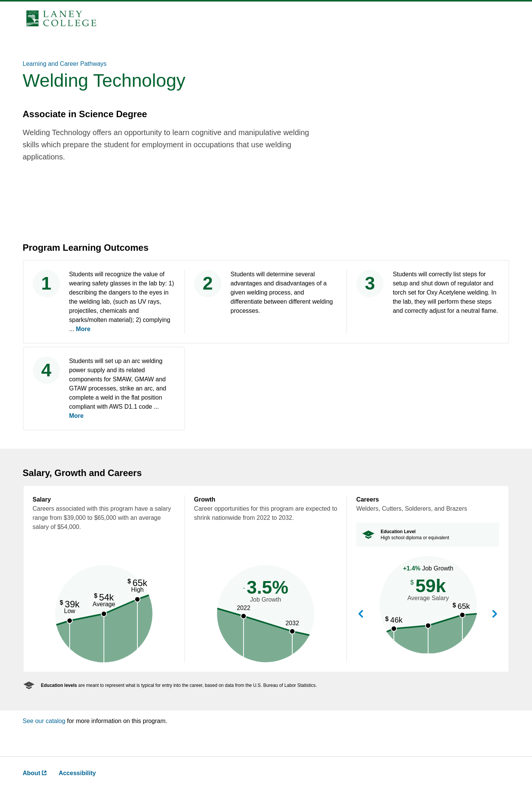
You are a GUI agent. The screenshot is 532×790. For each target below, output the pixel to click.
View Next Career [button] (495, 614)
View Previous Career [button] (361, 614)
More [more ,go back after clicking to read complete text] (83, 329)
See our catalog (45, 721)
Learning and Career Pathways (65, 64)
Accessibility (77, 773)
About (35, 773)
